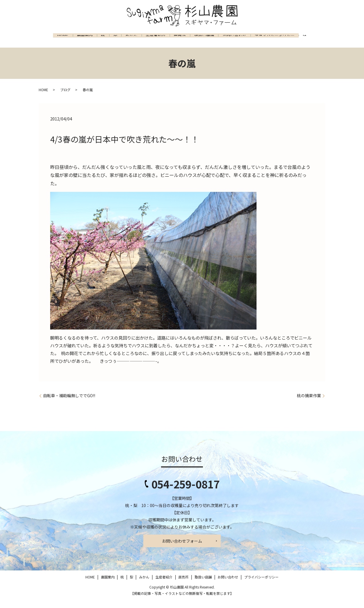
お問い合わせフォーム (182, 549)
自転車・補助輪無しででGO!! (69, 404)
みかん (134, 40)
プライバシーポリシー (297, 40)
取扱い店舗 (219, 40)
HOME (50, 40)
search (48, 54)
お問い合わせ (253, 40)
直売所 (191, 40)
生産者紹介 (163, 40)
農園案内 (76, 40)
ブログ (65, 98)
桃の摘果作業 (309, 404)
